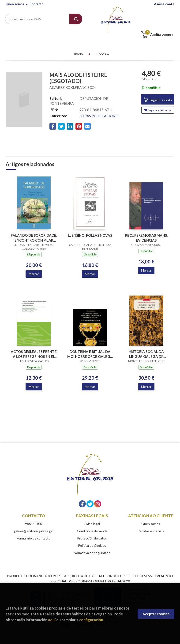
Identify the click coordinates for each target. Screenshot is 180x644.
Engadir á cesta (158, 86)
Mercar (34, 260)
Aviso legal (92, 510)
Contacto (36, 4)
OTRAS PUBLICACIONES (99, 102)
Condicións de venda (92, 517)
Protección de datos (92, 525)
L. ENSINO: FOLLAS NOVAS (90, 222)
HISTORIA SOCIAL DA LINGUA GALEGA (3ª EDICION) (146, 340)
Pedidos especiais (151, 517)
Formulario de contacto (34, 525)
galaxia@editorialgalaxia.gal (34, 517)
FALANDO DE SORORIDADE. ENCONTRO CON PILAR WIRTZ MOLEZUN (34, 224)
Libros (102, 40)
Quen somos (15, 4)
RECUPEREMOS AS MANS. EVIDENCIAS (146, 224)
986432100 (34, 510)
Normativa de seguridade (92, 539)
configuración (91, 620)
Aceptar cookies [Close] (156, 614)
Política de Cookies (92, 532)
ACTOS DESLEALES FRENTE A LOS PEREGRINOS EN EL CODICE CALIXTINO (34, 340)
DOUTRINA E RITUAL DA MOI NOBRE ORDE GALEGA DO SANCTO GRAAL (90, 340)
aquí (52, 620)
